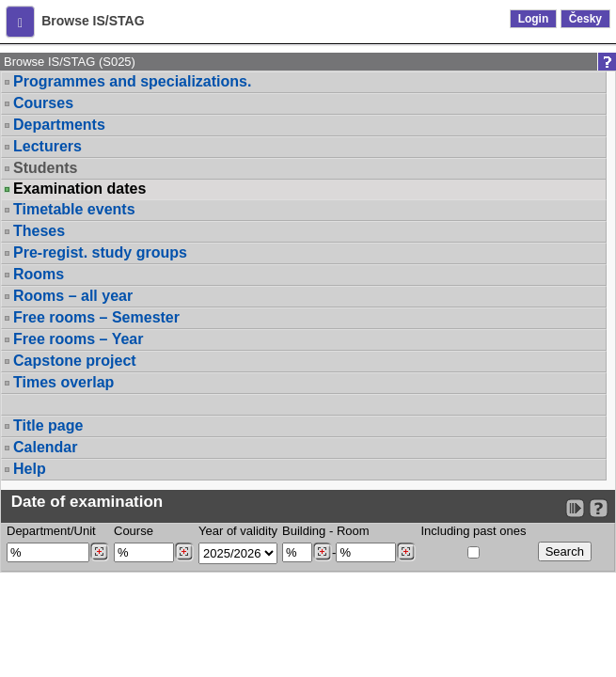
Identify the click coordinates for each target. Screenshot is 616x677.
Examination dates (79, 189)
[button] (20, 22)
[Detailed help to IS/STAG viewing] (599, 508)
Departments (59, 125)
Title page (48, 425)
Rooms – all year (73, 296)
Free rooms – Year (78, 339)
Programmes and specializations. (132, 81)
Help (30, 469)
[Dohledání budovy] (322, 552)
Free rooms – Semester (96, 317)
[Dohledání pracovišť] (99, 552)
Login (534, 19)
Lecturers (47, 146)
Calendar (45, 447)
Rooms (39, 274)
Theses (39, 231)
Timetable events (74, 209)
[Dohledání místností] (406, 552)
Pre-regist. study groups (100, 252)
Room (353, 531)
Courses (43, 103)
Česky (585, 19)
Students (45, 168)
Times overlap (63, 382)
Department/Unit (51, 531)
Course (134, 531)
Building (304, 531)
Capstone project (75, 361)
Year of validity (238, 531)
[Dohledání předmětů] (184, 552)
